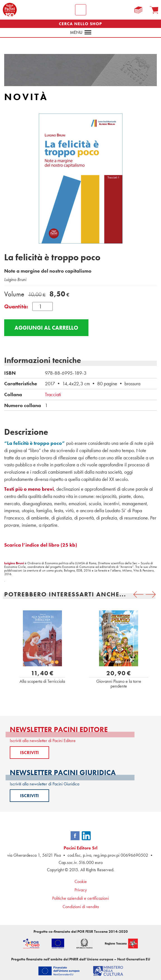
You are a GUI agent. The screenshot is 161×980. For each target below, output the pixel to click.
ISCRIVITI (29, 753)
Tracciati (53, 394)
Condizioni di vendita (81, 907)
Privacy (81, 890)
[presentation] (138, 594)
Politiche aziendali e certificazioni (80, 898)
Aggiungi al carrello (46, 328)
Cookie (81, 881)
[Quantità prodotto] (43, 306)
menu (81, 32)
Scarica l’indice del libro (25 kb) (41, 545)
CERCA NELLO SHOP (80, 24)
